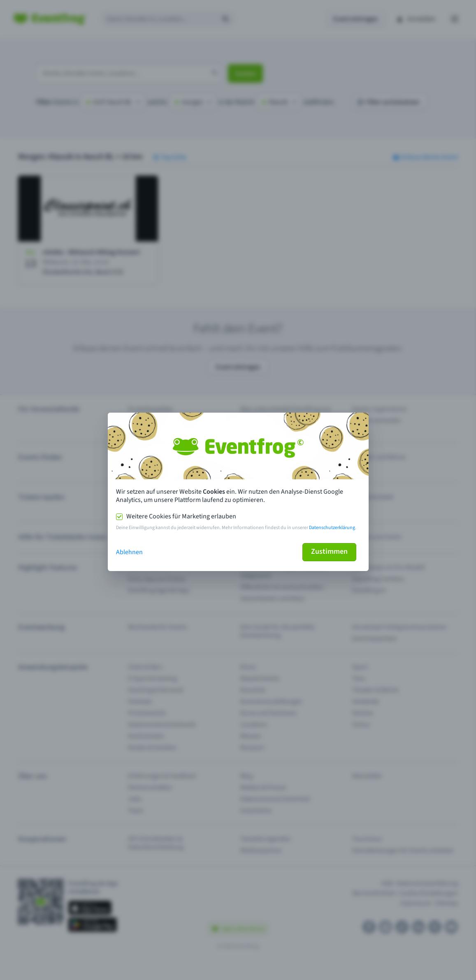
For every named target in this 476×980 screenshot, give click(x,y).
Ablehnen (129, 552)
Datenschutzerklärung (332, 528)
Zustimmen (329, 552)
